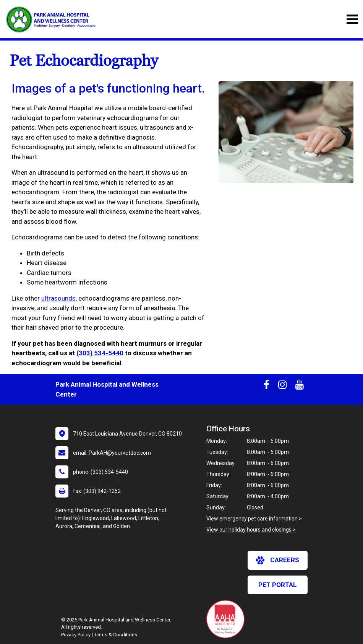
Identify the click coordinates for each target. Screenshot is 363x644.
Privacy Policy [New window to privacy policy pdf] (76, 635)
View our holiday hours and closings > (251, 530)
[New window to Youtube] (300, 386)
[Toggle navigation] (352, 19)
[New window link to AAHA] (227, 619)
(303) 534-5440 (100, 353)
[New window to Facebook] (267, 386)
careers (278, 560)
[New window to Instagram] (282, 386)
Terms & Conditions (116, 635)
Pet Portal (278, 585)
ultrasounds (58, 298)
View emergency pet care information (252, 519)
